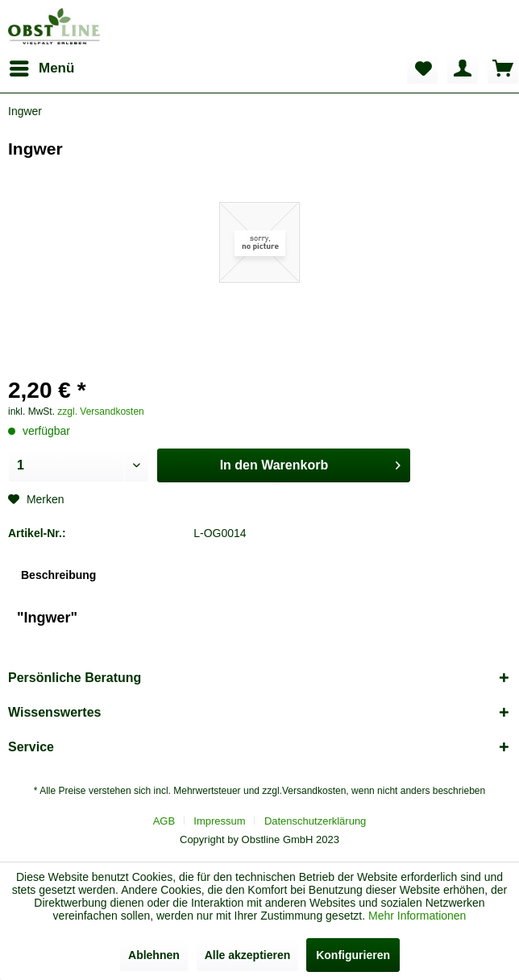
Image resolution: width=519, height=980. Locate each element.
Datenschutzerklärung (315, 821)
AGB (164, 821)
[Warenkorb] (503, 68)
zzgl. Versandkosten (100, 411)
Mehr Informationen (417, 916)
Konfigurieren (353, 955)
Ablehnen (154, 955)
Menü (42, 66)
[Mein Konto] (463, 68)
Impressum (219, 821)
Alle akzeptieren (248, 955)
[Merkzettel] (422, 68)
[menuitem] (41, 68)
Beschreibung (58, 575)
